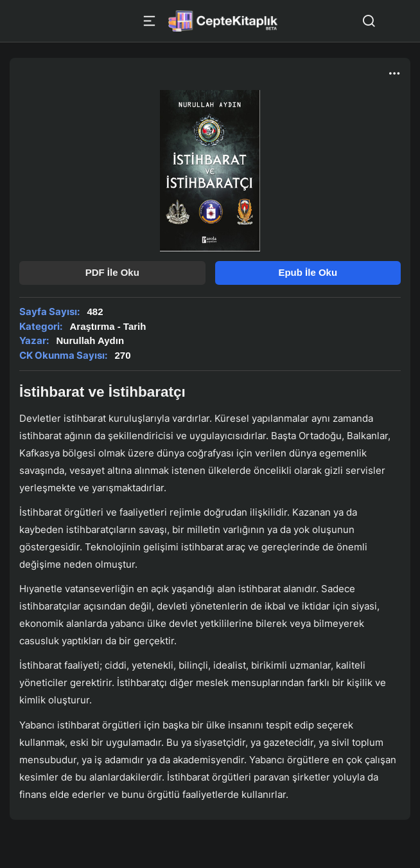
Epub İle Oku (308, 272)
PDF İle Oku (112, 272)
